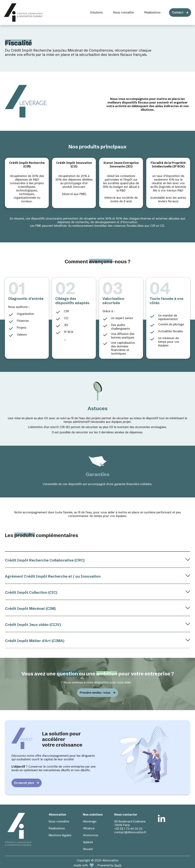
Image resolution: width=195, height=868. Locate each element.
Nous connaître (59, 821)
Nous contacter (126, 815)
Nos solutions (93, 815)
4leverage (90, 821)
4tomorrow (91, 835)
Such (118, 865)
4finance (89, 828)
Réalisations (57, 828)
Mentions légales (60, 835)
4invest (88, 849)
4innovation (57, 815)
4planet (88, 842)
